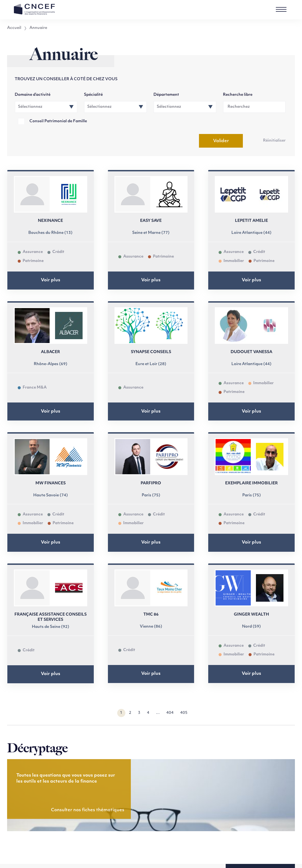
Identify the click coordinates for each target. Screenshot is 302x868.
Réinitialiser (274, 141)
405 (184, 713)
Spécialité (93, 95)
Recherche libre (238, 95)
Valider (221, 141)
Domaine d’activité (33, 95)
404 (170, 713)
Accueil (14, 28)
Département (166, 95)
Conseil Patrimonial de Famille (58, 121)
